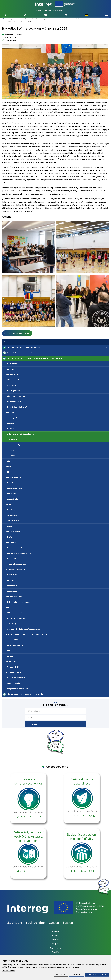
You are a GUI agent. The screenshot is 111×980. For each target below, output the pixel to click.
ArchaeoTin (12, 385)
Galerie (14, 450)
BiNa (9, 461)
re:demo (11, 607)
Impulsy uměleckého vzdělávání (20, 553)
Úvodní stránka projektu (20, 333)
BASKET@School (14, 391)
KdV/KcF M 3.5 (13, 575)
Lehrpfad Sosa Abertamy (17, 618)
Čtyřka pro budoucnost (17, 418)
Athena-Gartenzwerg (16, 570)
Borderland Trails (14, 402)
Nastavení (61, 975)
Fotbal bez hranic (14, 477)
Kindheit (11, 423)
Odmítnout (76, 975)
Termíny (56, 940)
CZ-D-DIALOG (13, 640)
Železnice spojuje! (14, 683)
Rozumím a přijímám (97, 975)
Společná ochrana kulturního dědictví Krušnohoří (27, 634)
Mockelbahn (12, 591)
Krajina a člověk (14, 532)
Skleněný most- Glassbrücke (19, 613)
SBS (9, 651)
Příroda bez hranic (15, 597)
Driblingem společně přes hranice (21, 434)
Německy (86, 15)
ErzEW (10, 537)
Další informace (9, 971)
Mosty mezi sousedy (15, 645)
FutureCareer (13, 494)
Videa (13, 456)
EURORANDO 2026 (14, 662)
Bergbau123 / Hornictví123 (18, 689)
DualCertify (12, 364)
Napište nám (66, 15)
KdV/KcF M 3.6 (13, 542)
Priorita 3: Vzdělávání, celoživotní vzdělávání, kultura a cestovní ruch (34, 358)
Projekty (7, 342)
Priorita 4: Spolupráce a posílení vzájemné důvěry (26, 694)
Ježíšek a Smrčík (14, 521)
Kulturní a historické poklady (19, 602)
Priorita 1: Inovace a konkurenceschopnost (24, 347)
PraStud (11, 580)
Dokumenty (15, 445)
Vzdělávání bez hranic (16, 678)
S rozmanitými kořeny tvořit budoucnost (24, 629)
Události (14, 440)
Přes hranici (12, 586)
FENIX (9, 472)
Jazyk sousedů (13, 515)
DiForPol (11, 429)
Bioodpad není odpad (16, 396)
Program (55, 944)
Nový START (12, 559)
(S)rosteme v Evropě (16, 380)
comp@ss (11, 412)
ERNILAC (11, 467)
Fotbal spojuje (13, 483)
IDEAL (9, 505)
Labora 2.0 (12, 526)
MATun (10, 656)
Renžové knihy (13, 499)
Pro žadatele (55, 948)
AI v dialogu (12, 624)
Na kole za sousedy (15, 548)
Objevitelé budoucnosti (17, 564)
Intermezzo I (12, 369)
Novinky (56, 936)
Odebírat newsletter (46, 15)
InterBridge (12, 510)
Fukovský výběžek (15, 488)
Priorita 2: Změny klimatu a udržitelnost (22, 353)
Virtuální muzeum (14, 672)
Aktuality (56, 932)
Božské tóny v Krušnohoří (17, 407)
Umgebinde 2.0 (13, 667)
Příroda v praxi (13, 375)
